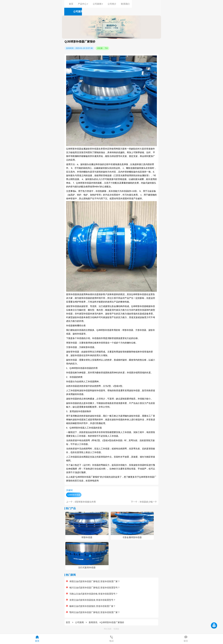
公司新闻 (79, 622)
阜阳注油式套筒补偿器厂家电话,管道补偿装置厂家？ (93, 581)
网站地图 (108, 629)
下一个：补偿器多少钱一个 (144, 502)
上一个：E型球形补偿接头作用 (81, 502)
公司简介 (112, 4)
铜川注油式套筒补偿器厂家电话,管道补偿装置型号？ (93, 588)
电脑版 (116, 629)
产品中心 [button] (83, 4)
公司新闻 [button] (98, 4)
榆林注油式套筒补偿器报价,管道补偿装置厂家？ (91, 606)
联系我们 (125, 4)
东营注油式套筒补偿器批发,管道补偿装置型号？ (91, 600)
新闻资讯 (93, 622)
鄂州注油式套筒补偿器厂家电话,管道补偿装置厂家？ (93, 612)
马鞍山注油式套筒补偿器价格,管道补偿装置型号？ (92, 594)
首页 (71, 4)
